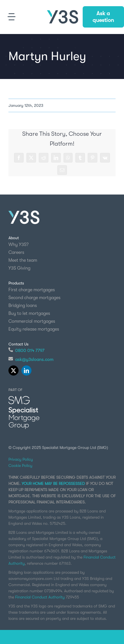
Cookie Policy (20, 466)
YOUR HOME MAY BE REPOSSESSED (53, 483)
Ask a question (103, 17)
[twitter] (13, 370)
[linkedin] (26, 370)
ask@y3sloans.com (34, 360)
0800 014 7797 (30, 351)
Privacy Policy (21, 459)
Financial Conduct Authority (40, 597)
